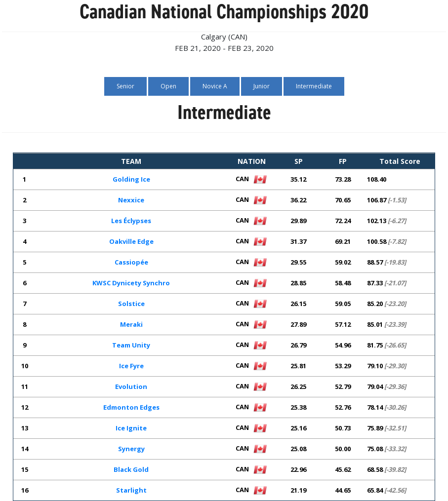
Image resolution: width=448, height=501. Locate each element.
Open (168, 86)
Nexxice (131, 200)
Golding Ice (131, 179)
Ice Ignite (131, 428)
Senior (125, 86)
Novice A (215, 86)
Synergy (131, 449)
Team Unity (131, 345)
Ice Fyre (131, 366)
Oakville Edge (131, 241)
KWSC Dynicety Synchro (131, 283)
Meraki (131, 324)
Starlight (131, 490)
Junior (262, 86)
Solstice (131, 304)
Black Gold (131, 469)
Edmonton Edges (131, 407)
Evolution (131, 386)
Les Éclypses (131, 221)
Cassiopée (131, 262)
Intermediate (314, 86)
